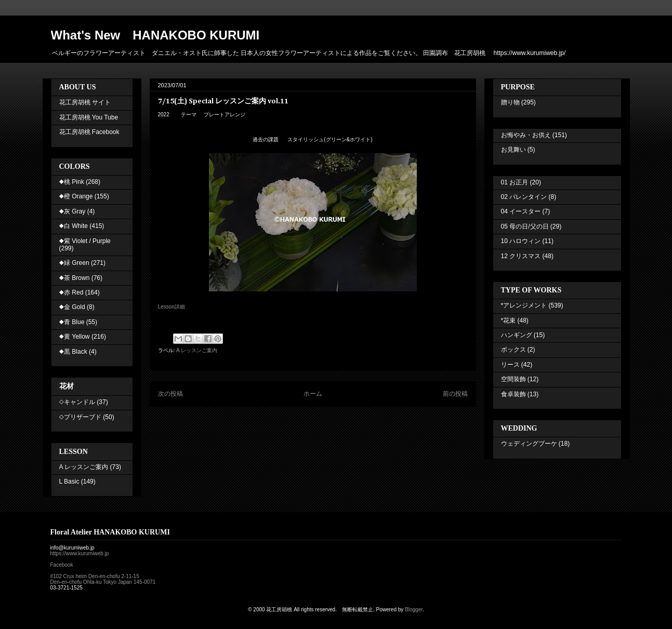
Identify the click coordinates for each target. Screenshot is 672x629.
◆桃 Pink (72, 182)
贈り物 (510, 102)
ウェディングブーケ (529, 444)
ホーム (313, 394)
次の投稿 (170, 394)
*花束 (509, 320)
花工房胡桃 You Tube (89, 117)
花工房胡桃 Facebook (89, 132)
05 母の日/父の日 (525, 226)
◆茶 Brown (75, 278)
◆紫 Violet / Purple (85, 241)
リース (510, 365)
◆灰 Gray (73, 211)
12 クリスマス (521, 256)
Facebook (62, 565)
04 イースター (521, 211)
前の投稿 (455, 394)
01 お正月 (515, 182)
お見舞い (513, 150)
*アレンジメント (524, 305)
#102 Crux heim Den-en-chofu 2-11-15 (95, 576)
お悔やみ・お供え (526, 135)
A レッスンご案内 (197, 350)
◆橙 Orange (76, 196)
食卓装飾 (513, 394)
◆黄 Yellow (75, 337)
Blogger (414, 610)
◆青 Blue (72, 322)
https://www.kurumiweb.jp (80, 553)
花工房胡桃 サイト (85, 102)
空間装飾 (513, 379)
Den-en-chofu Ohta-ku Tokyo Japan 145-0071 (103, 582)
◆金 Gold (72, 307)
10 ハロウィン (521, 241)
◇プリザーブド (80, 417)
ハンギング (517, 335)
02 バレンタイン (524, 197)
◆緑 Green (74, 263)
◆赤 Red (71, 292)
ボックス (513, 350)
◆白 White (74, 226)
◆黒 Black (73, 352)
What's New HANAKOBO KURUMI (155, 35)
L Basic (69, 481)
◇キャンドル (77, 402)
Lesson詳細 (172, 307)
